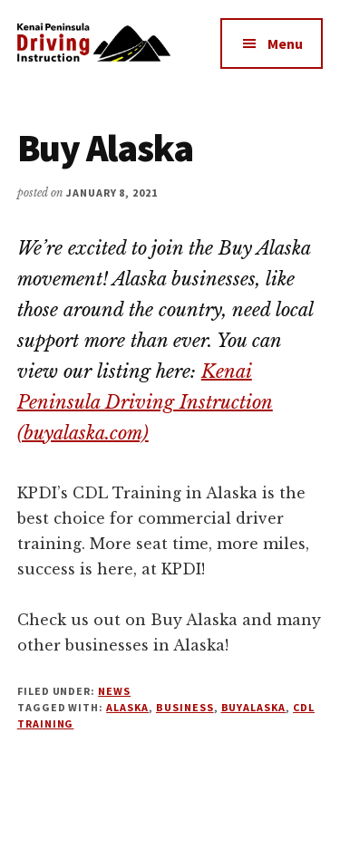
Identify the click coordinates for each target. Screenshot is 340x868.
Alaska (127, 707)
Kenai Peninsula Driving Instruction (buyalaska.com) (145, 402)
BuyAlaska (254, 707)
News (114, 691)
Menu (285, 43)
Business (185, 707)
